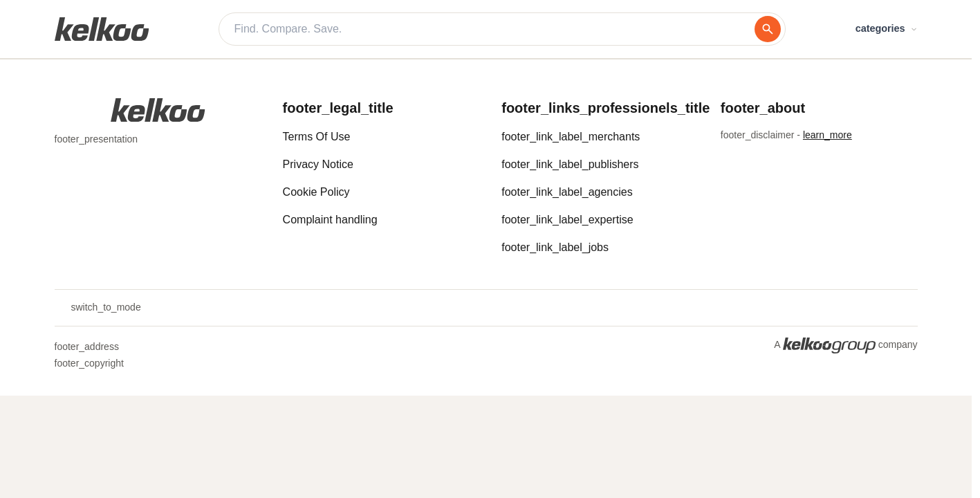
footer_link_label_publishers (570, 164)
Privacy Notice (318, 164)
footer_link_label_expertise (567, 220)
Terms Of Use (317, 137)
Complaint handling (330, 220)
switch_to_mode (98, 308)
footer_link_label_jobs (555, 247)
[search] (768, 29)
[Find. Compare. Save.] (494, 29)
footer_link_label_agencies (567, 192)
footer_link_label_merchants (571, 137)
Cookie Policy (316, 192)
